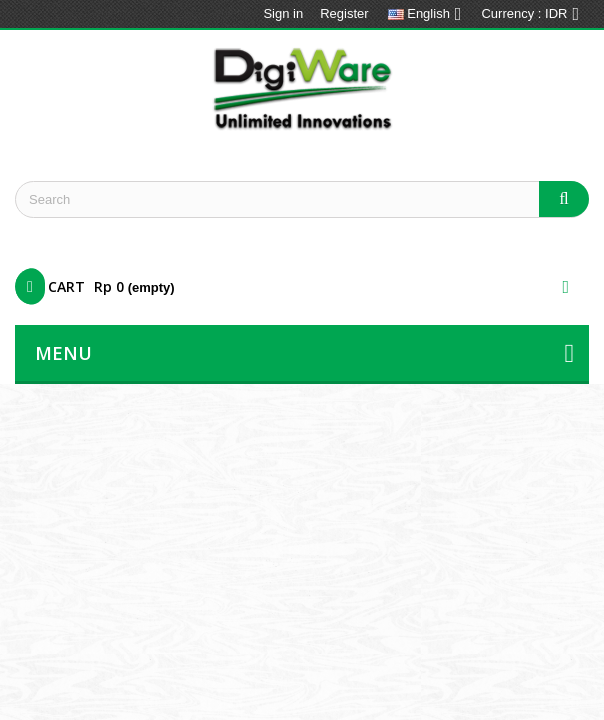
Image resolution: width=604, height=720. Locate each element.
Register (344, 13)
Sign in (283, 13)
